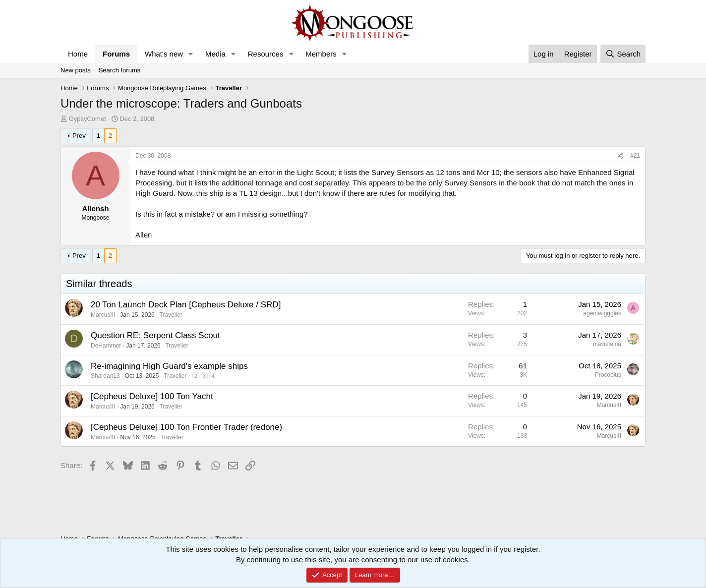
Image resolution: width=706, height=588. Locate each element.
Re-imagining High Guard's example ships (169, 366)
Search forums (120, 70)
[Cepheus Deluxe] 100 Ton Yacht (152, 396)
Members (321, 54)
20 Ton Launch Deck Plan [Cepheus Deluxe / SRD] (186, 305)
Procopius (608, 375)
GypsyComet (88, 119)
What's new (164, 54)
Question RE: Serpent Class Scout (155, 335)
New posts (76, 70)
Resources (266, 54)
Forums (116, 54)
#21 (635, 156)
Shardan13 (105, 376)
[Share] (620, 156)
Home (78, 54)
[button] (191, 54)
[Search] (623, 54)
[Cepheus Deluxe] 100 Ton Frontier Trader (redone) (186, 427)
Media (215, 54)
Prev (79, 136)
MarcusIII (103, 315)
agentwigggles (602, 313)
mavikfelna (607, 344)
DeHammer (106, 346)
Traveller (171, 315)
